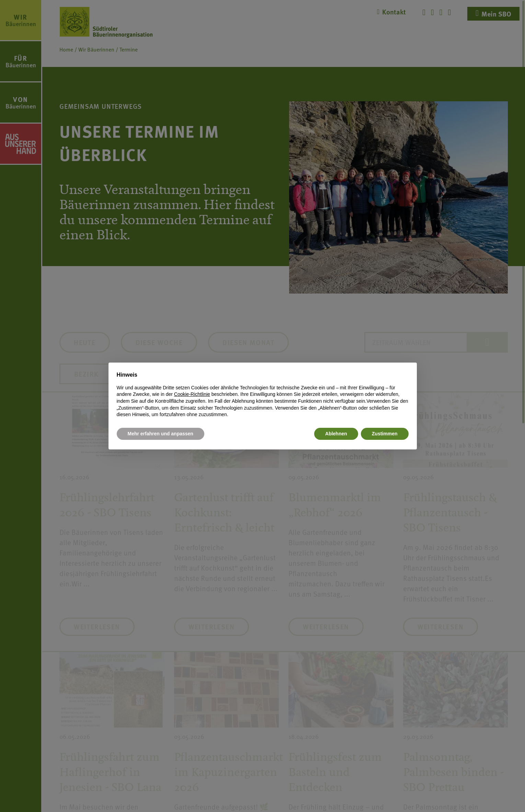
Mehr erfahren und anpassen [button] (161, 434)
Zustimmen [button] (385, 434)
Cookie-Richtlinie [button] (192, 394)
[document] (263, 394)
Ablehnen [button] (336, 434)
